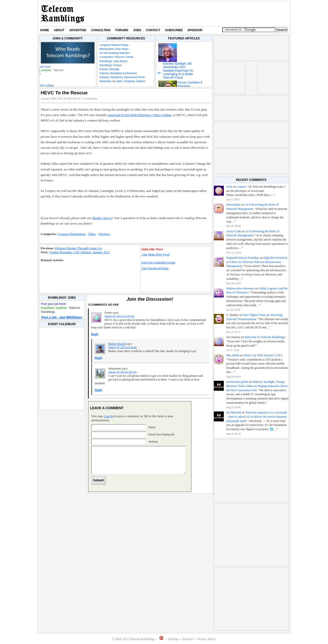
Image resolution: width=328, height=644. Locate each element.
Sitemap (173, 639)
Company (129, 81)
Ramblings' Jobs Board (113, 61)
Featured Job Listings (41, 85)
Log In (109, 416)
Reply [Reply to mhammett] (99, 390)
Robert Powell (117, 344)
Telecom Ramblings (63, 14)
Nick (229, 187)
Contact (153, 30)
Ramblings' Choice (111, 65)
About (59, 30)
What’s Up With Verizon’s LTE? (263, 355)
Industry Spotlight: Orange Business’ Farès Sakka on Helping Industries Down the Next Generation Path (257, 386)
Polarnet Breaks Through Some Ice (79, 248)
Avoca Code (234, 231)
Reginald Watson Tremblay (243, 258)
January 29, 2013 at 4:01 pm (123, 372)
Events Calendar (109, 69)
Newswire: (106, 81)
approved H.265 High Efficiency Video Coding (140, 115)
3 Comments (90, 99)
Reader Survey (102, 218)
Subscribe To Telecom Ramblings (265, 337)
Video (92, 234)
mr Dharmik (234, 412)
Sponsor (195, 30)
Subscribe (174, 30)
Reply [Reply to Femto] (95, 334)
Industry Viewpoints (111, 77)
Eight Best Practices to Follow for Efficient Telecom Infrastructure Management (257, 262)
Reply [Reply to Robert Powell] (99, 358)
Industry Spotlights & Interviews (118, 73)
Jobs (137, 30)
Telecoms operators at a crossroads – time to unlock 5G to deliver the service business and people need (257, 417)
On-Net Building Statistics (115, 53)
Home (45, 30)
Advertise (78, 30)
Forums (122, 30)
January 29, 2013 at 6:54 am (123, 347)
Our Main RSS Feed (155, 254)
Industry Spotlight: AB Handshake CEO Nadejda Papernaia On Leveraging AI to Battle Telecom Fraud (178, 71)
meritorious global (237, 382)
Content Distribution (72, 234)
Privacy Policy (206, 639)
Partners (188, 639)
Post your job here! (40, 67)
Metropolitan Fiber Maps (114, 49)
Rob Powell (74, 99)
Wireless (104, 234)
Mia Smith (233, 355)
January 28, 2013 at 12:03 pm (120, 316)
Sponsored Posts (134, 77)
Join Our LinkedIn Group (158, 262)
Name (152, 427)
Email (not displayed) (161, 434)
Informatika (233, 205)
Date (119, 81)
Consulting (101, 30)
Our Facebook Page (155, 268)
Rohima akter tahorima (240, 288)
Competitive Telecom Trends (116, 57)
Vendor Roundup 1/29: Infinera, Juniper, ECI (79, 252)
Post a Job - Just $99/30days (62, 317)
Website (153, 442)
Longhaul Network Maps (114, 45)
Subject (141, 81)
